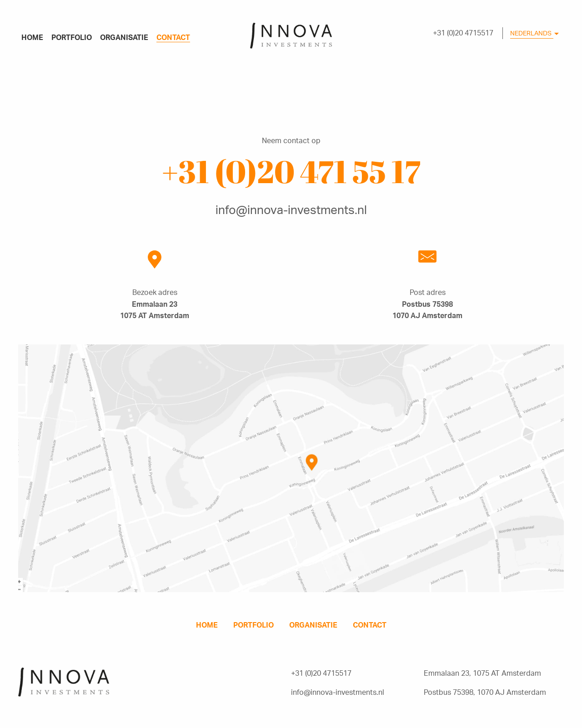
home (32, 37)
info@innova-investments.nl (291, 209)
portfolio (72, 37)
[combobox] (534, 35)
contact (173, 37)
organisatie (124, 37)
